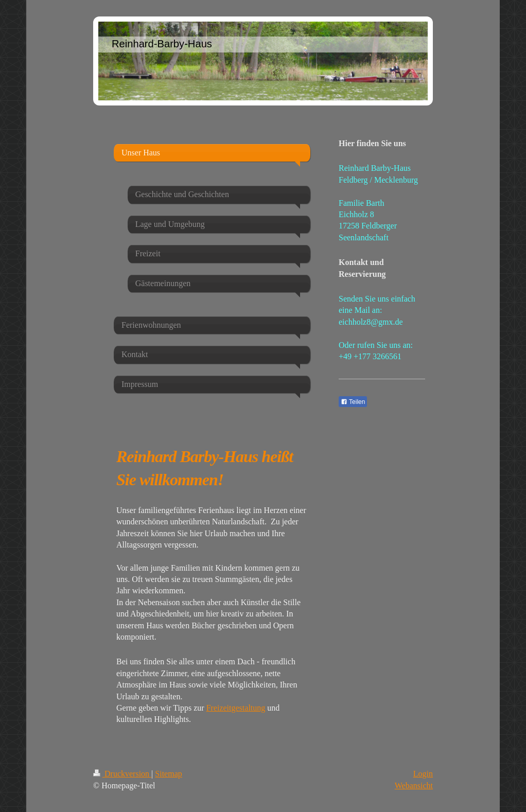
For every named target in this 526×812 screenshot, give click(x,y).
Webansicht (414, 785)
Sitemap (168, 774)
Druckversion (122, 774)
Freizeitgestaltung (236, 708)
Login (423, 774)
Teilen (353, 402)
